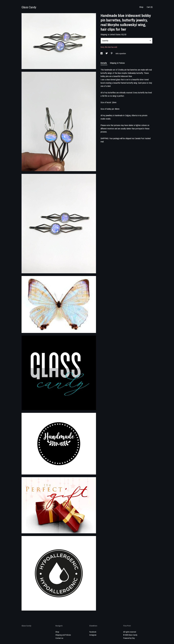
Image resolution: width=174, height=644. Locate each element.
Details (104, 63)
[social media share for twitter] (107, 53)
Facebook (93, 632)
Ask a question (121, 53)
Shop (141, 7)
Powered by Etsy (129, 638)
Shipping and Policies (63, 635)
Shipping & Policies (117, 63)
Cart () (150, 7)
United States (115, 34)
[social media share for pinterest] (112, 53)
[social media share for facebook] (102, 53)
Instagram (93, 635)
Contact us (59, 638)
